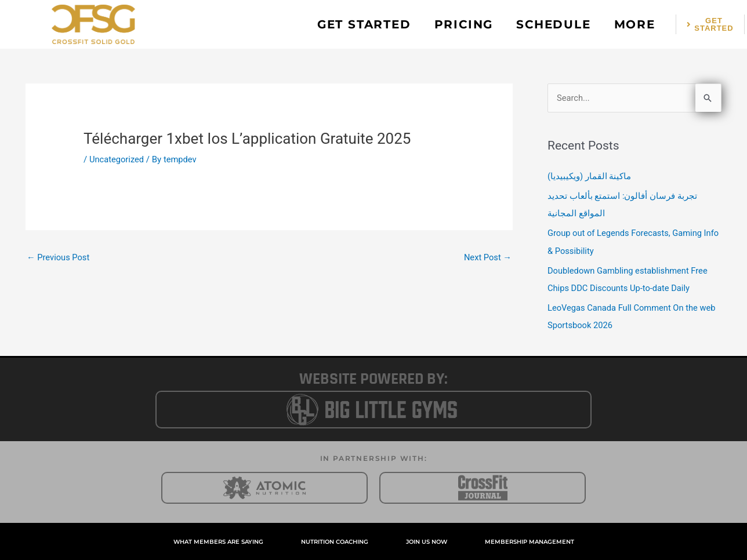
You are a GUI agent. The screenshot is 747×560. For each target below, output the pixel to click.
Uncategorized (117, 159)
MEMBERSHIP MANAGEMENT (530, 541)
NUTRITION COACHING (335, 541)
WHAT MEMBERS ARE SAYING (218, 541)
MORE (635, 24)
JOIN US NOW (427, 541)
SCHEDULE (553, 24)
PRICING (464, 24)
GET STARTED (364, 24)
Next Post (487, 257)
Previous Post (59, 257)
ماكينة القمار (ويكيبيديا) (590, 176)
